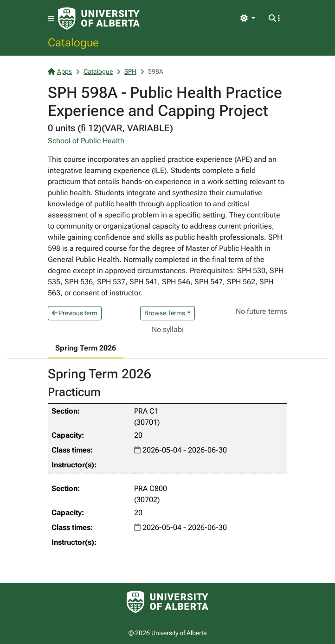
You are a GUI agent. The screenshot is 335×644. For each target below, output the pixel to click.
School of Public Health (86, 141)
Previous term (75, 313)
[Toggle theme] (248, 19)
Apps (60, 71)
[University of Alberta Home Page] (99, 19)
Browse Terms (165, 313)
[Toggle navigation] (51, 19)
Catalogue (73, 42)
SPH (130, 71)
